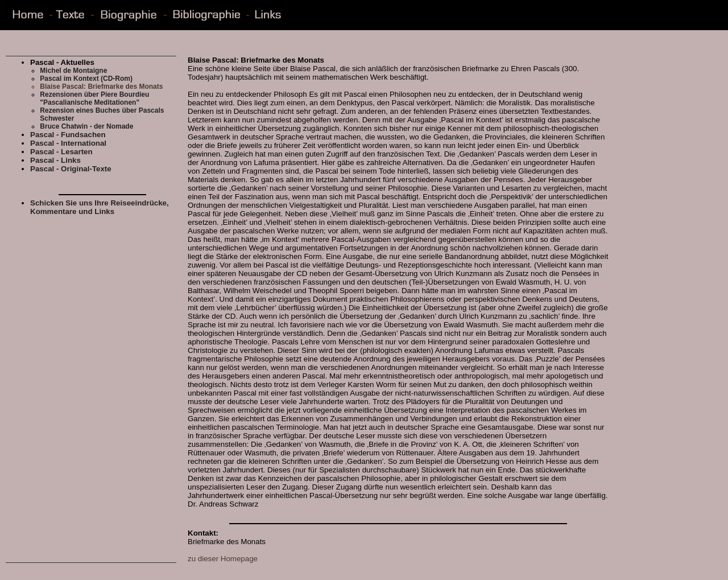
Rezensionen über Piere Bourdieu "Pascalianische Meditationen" (94, 98)
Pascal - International (68, 143)
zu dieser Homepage (223, 559)
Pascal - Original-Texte (71, 169)
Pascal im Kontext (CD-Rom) (86, 79)
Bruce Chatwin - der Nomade (86, 126)
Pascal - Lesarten (61, 152)
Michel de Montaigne (73, 71)
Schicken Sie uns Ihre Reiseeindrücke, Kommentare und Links (100, 207)
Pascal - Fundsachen (68, 135)
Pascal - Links (55, 160)
